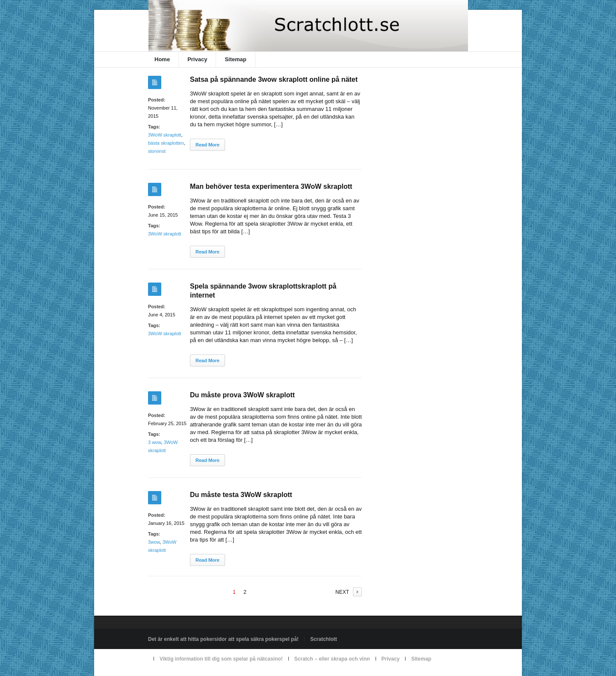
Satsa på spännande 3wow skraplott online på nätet (274, 79)
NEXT (342, 592)
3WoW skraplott (164, 135)
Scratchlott (324, 639)
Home (162, 59)
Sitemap (235, 59)
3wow (154, 542)
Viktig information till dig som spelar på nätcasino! (221, 659)
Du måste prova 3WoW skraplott (242, 395)
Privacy (197, 59)
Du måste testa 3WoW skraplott (241, 495)
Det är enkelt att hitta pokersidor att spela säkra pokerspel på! (223, 639)
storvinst (157, 151)
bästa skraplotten (166, 143)
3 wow (155, 442)
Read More (207, 145)
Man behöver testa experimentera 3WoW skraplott (271, 186)
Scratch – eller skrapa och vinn (332, 659)
